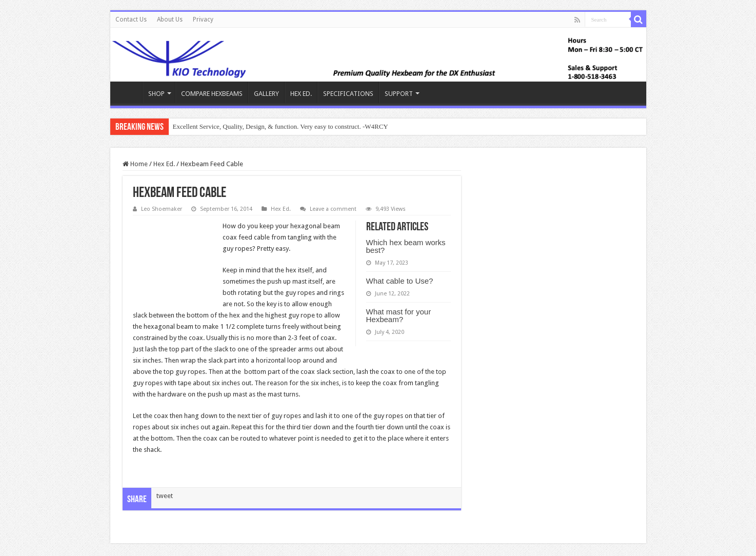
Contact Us (131, 19)
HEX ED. (301, 94)
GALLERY (266, 94)
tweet (165, 496)
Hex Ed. (164, 164)
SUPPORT (399, 94)
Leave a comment (333, 209)
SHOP (156, 94)
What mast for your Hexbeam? (399, 315)
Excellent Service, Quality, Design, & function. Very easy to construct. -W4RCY (281, 126)
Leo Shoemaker (162, 209)
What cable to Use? (400, 281)
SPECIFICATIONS (348, 94)
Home (135, 164)
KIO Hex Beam (129, 92)
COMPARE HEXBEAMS (212, 94)
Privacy (203, 19)
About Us (170, 19)
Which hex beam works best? (406, 246)
